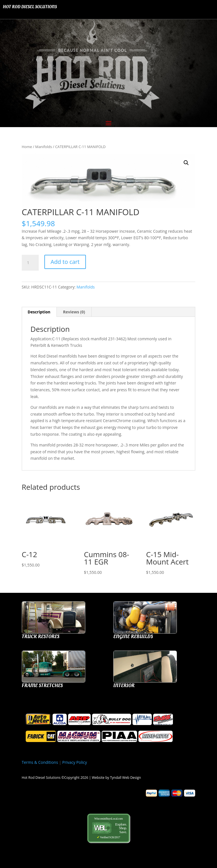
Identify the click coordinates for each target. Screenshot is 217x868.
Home (27, 147)
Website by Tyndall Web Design (116, 778)
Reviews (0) (74, 312)
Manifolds (44, 147)
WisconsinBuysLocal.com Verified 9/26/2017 (108, 828)
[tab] (39, 312)
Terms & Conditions (40, 762)
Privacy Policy (74, 762)
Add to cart (65, 262)
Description (39, 312)
